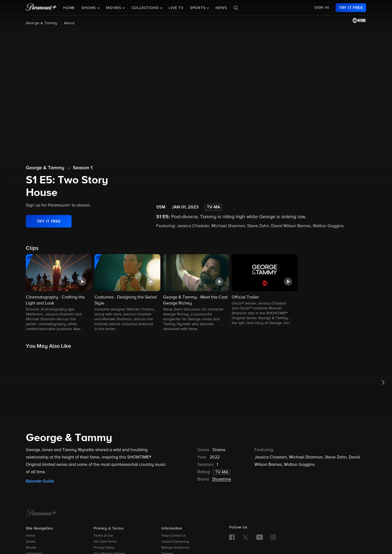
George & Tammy (42, 23)
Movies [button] (114, 8)
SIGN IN (322, 8)
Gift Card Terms (105, 542)
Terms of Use (103, 536)
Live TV (176, 8)
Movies (31, 548)
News (221, 8)
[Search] (236, 8)
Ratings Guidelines (175, 548)
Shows (31, 542)
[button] (59, 293)
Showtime (222, 479)
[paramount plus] (41, 8)
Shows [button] (89, 8)
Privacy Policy (104, 548)
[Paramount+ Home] (41, 513)
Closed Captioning (175, 542)
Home (69, 8)
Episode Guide (40, 481)
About (69, 23)
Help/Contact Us (174, 536)
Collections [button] (146, 8)
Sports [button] (198, 8)
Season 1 (83, 168)
